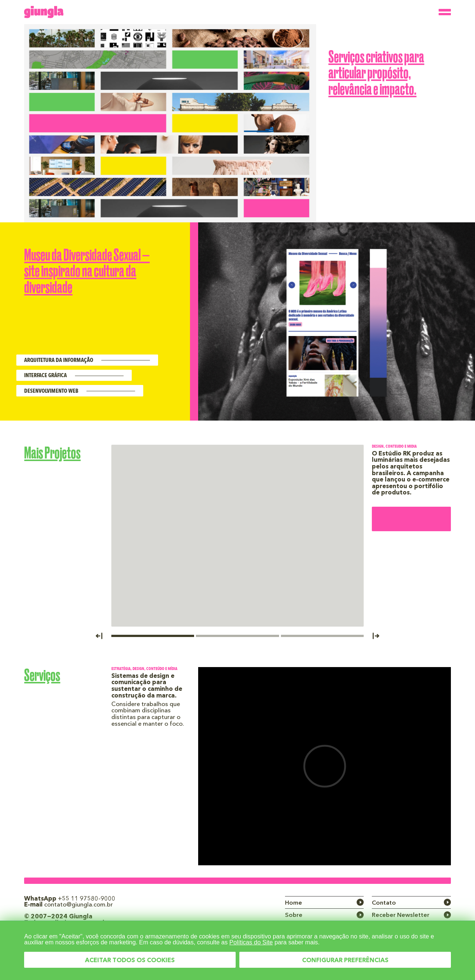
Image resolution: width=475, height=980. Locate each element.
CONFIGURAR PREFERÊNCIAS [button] (345, 961)
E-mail (68, 905)
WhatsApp (70, 899)
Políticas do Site (251, 942)
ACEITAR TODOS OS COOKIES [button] (130, 961)
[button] (103, 635)
